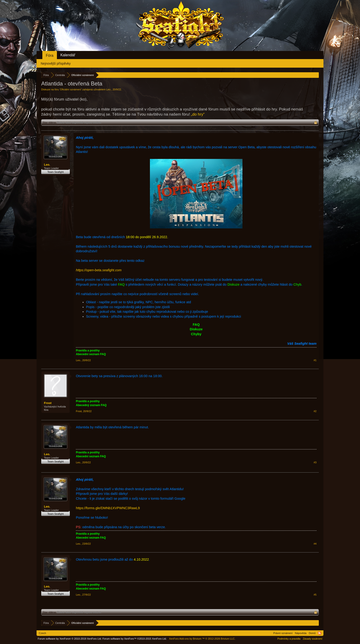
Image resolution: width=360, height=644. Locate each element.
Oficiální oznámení (71, 89)
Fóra (50, 55)
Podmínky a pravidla (289, 639)
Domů (312, 633)
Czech (42, 633)
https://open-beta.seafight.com (99, 270)
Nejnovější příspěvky (56, 63)
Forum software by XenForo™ (135, 639)
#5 (315, 595)
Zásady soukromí (313, 639)
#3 (315, 462)
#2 (315, 411)
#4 (315, 544)
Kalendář (68, 55)
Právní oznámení (283, 633)
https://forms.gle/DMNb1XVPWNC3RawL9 (108, 508)
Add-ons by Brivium (202, 639)
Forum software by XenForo (70, 639)
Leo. (109, 89)
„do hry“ (198, 114)
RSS (320, 633)
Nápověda (301, 633)
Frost (48, 403)
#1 (315, 360)
